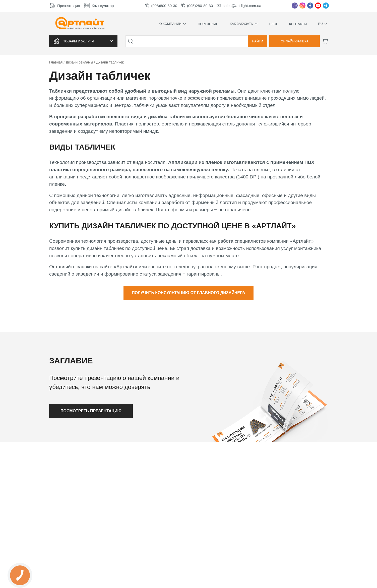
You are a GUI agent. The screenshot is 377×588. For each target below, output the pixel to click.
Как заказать (244, 24)
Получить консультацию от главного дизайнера (188, 293)
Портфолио (208, 24)
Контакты (298, 24)
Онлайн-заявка (295, 41)
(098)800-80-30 (161, 6)
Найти (258, 41)
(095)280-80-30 (197, 6)
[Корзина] (325, 41)
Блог (274, 24)
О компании (173, 24)
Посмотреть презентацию (91, 411)
